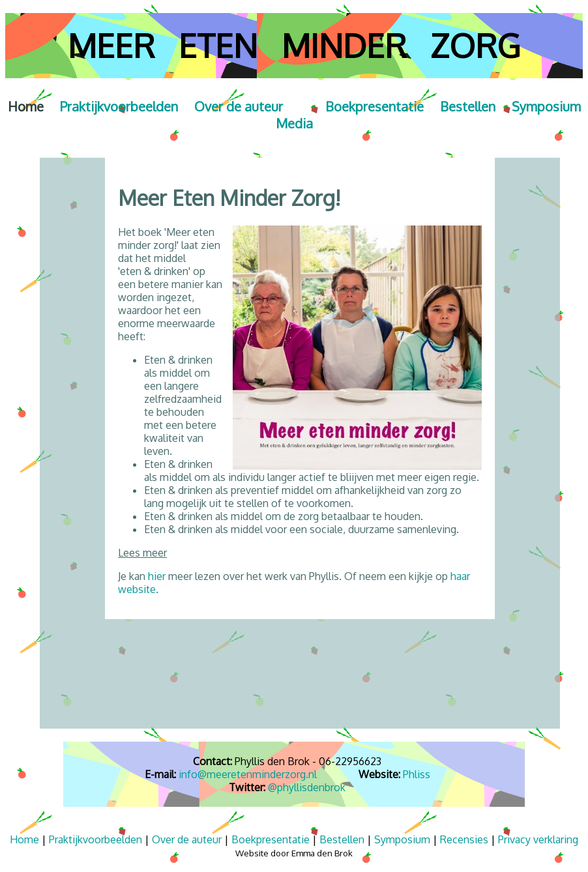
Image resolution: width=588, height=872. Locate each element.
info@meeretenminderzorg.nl (248, 774)
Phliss (417, 774)
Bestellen (476, 106)
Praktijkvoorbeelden (127, 106)
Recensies (464, 839)
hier (157, 576)
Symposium (546, 106)
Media (294, 123)
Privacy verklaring (538, 839)
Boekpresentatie (375, 106)
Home (34, 106)
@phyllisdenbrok (307, 787)
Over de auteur (187, 839)
